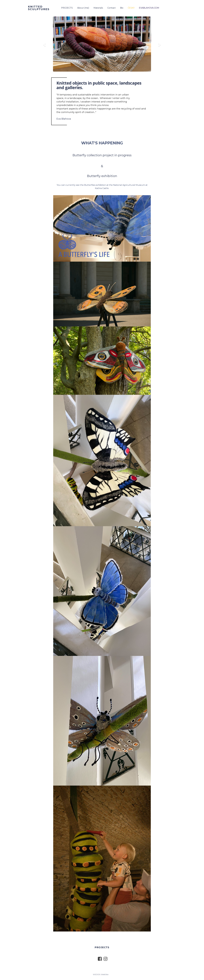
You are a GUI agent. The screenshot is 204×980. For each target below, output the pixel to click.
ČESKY (131, 8)
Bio (122, 8)
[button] (44, 44)
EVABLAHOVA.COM (149, 8)
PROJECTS (67, 8)
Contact (111, 8)
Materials (98, 8)
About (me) (83, 8)
